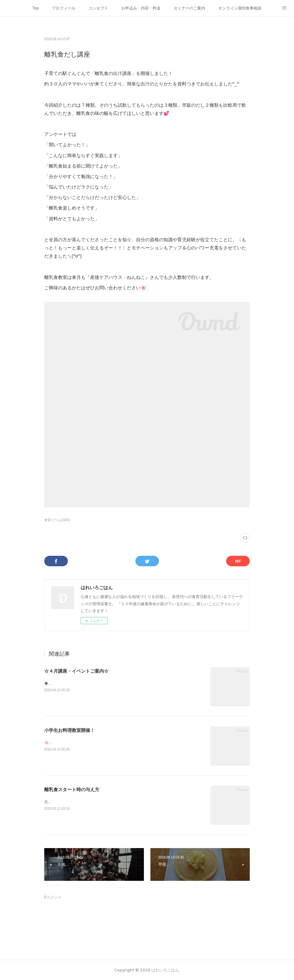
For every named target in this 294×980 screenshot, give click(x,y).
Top (36, 8)
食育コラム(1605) (57, 520)
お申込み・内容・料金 (141, 8)
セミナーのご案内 (189, 8)
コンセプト (98, 8)
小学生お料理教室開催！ (69, 730)
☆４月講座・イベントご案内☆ (76, 671)
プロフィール (64, 8)
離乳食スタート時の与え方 (72, 789)
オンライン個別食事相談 (240, 8)
